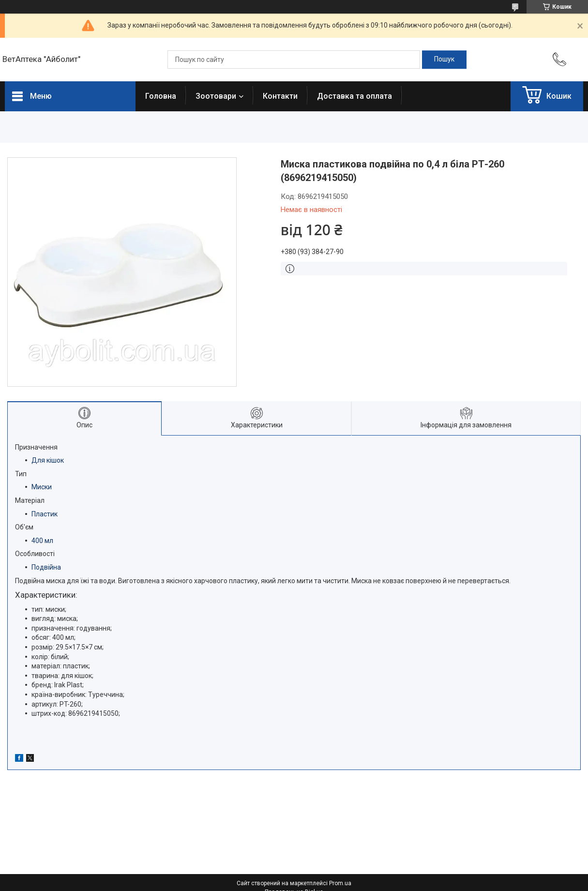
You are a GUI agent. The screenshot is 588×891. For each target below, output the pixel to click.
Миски (42, 487)
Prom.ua (340, 883)
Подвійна (46, 567)
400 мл (42, 541)
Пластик (45, 514)
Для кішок (48, 460)
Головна (161, 96)
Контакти (280, 96)
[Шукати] (444, 60)
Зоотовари (216, 96)
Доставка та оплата (354, 96)
